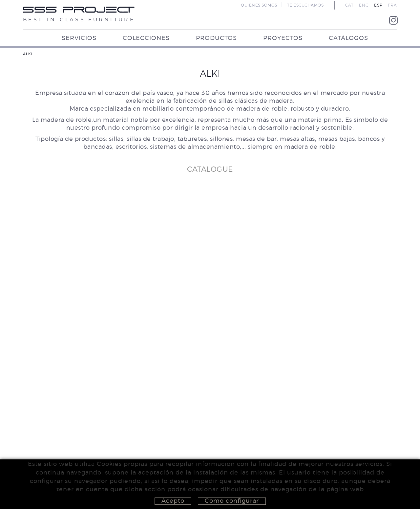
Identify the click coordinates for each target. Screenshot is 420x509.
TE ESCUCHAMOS (305, 5)
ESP (378, 5)
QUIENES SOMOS (259, 5)
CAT (349, 5)
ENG (364, 5)
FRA (392, 5)
